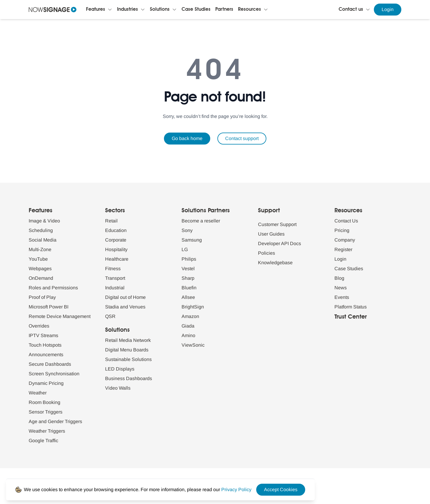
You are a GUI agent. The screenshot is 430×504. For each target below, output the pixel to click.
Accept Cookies (281, 490)
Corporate (116, 240)
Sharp (188, 278)
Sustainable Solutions (128, 359)
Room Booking (44, 402)
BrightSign (193, 307)
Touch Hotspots (45, 345)
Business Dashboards (129, 378)
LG (185, 249)
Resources (249, 10)
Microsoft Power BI (49, 307)
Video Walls (118, 388)
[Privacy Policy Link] (236, 490)
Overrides (39, 326)
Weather (38, 393)
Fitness (113, 269)
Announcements (46, 355)
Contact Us (346, 221)
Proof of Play (42, 297)
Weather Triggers (47, 431)
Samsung (192, 240)
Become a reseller (201, 221)
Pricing (342, 230)
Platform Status (351, 307)
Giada (188, 326)
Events (342, 297)
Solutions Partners (206, 211)
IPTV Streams (43, 335)
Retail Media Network (128, 340)
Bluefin (189, 288)
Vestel (188, 269)
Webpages (40, 269)
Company (345, 240)
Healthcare (117, 259)
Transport (115, 278)
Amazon (190, 316)
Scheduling (41, 230)
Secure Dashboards (50, 364)
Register (343, 249)
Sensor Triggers (46, 412)
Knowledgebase (275, 263)
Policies (267, 253)
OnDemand (41, 278)
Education (116, 230)
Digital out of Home (125, 297)
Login (388, 9)
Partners (224, 10)
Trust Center (351, 317)
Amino (188, 335)
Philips (189, 259)
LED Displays (120, 369)
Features (96, 10)
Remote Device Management (60, 316)
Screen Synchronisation (54, 374)
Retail (111, 221)
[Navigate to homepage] (53, 10)
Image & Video (44, 221)
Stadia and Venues (125, 307)
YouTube (38, 259)
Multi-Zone (40, 249)
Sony (187, 230)
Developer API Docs (279, 243)
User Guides (271, 234)
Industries (128, 10)
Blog (339, 278)
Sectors (115, 211)
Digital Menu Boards (127, 350)
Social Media (43, 240)
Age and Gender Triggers (55, 421)
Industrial (115, 288)
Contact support (242, 138)
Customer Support (277, 224)
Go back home (187, 138)
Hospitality (116, 249)
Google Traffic (43, 441)
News (341, 288)
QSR (110, 316)
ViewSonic (193, 345)
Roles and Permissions (53, 288)
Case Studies (196, 10)
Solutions (160, 10)
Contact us (351, 10)
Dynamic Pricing (46, 383)
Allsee (188, 297)
